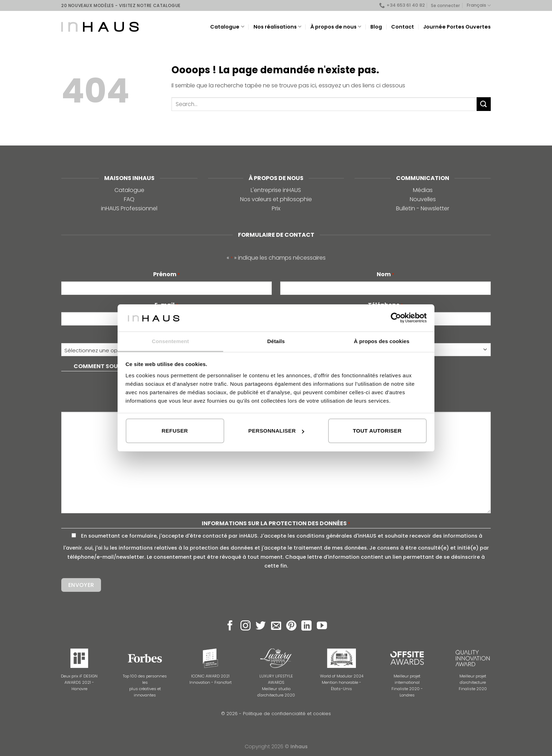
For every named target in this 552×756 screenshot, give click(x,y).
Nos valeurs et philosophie (276, 199)
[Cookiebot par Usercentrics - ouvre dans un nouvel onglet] (396, 318)
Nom (385, 274)
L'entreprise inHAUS (276, 190)
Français (479, 5)
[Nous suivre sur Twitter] (261, 626)
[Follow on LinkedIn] (306, 626)
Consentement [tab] (170, 341)
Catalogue (227, 27)
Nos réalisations (277, 27)
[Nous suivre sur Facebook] (230, 626)
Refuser (175, 431)
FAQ (129, 199)
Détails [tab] (276, 341)
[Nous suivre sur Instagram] (246, 626)
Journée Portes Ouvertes (457, 27)
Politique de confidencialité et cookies (287, 714)
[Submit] (484, 104)
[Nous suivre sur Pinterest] (291, 626)
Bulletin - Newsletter (423, 208)
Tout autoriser (377, 431)
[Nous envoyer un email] (276, 626)
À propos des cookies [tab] (382, 341)
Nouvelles (423, 199)
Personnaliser (276, 431)
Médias (423, 190)
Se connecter (445, 5)
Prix (276, 208)
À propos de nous (336, 27)
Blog (376, 27)
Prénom (167, 274)
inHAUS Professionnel (129, 208)
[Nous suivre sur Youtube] (322, 626)
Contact (403, 27)
